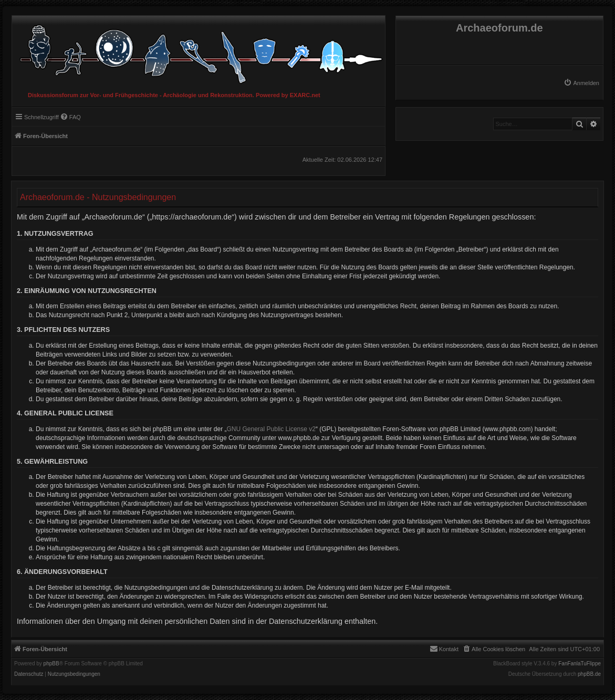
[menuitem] (581, 83)
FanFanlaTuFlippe (580, 664)
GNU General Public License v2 (271, 429)
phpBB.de (589, 674)
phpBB (51, 664)
